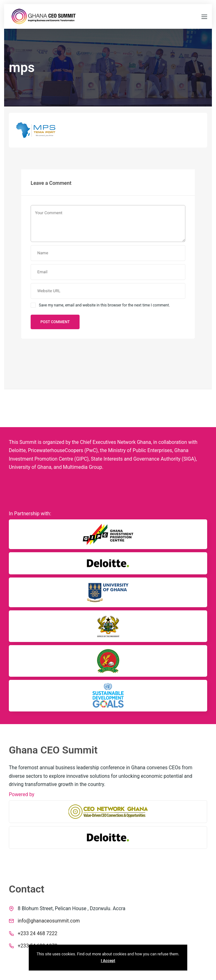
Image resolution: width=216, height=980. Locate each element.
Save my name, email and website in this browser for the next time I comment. (104, 305)
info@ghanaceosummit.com (49, 921)
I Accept (108, 961)
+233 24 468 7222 (38, 934)
